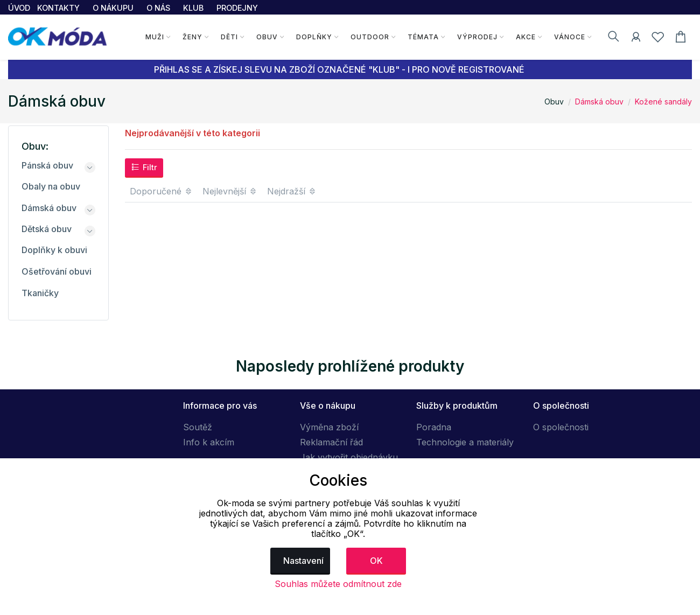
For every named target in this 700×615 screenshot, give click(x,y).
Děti (229, 37)
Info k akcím (209, 442)
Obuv (267, 37)
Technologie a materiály (465, 442)
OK (376, 561)
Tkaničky (40, 293)
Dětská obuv (47, 229)
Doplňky (314, 37)
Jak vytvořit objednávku (349, 457)
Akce (525, 37)
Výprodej (477, 37)
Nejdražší (292, 191)
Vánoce (569, 37)
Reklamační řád (331, 442)
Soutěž (198, 427)
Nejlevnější (230, 191)
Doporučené (161, 191)
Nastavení (303, 561)
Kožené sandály (663, 102)
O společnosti (561, 427)
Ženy (192, 37)
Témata (423, 37)
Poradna (434, 427)
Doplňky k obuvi (54, 250)
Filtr (144, 167)
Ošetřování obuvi (57, 271)
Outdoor (369, 37)
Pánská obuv (47, 165)
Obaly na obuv (51, 186)
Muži (154, 37)
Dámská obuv (599, 102)
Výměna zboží (329, 427)
